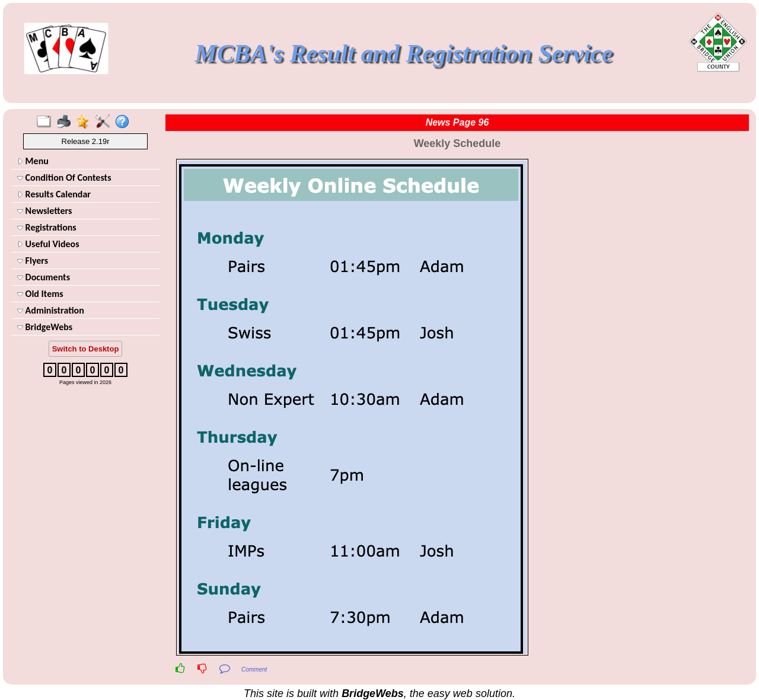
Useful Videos (48, 244)
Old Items (40, 294)
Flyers (33, 260)
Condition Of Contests (64, 178)
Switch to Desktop (86, 349)
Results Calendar (54, 194)
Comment (254, 669)
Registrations (47, 227)
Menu (33, 161)
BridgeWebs (45, 327)
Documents (44, 277)
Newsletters (44, 211)
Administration (51, 310)
